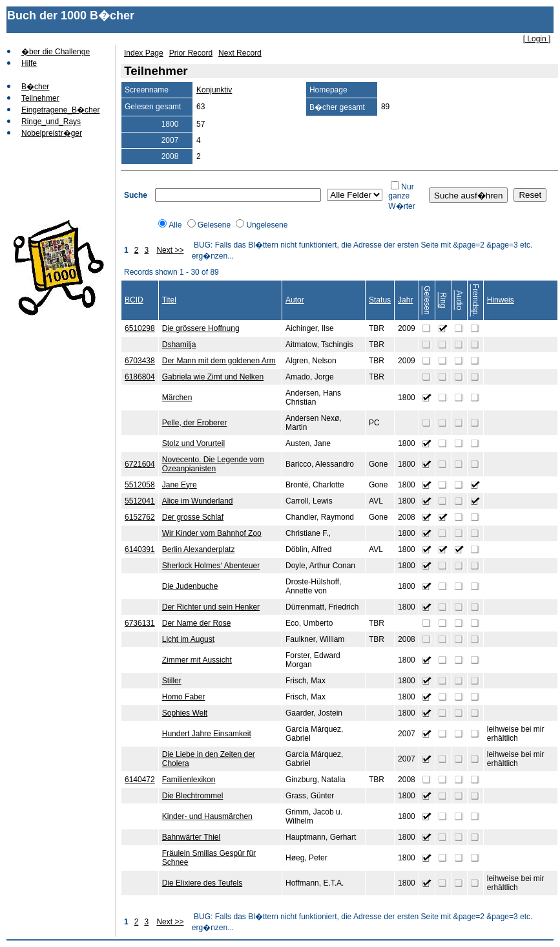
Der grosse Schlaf (193, 517)
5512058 (140, 485)
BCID (134, 300)
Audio (459, 300)
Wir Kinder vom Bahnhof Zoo (212, 533)
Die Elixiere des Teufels (202, 883)
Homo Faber (184, 697)
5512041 (140, 501)
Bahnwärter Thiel (192, 837)
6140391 (140, 549)
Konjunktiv (214, 90)
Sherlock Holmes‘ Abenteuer (211, 566)
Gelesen (427, 300)
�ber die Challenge (56, 52)
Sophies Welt (185, 713)
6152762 (140, 517)
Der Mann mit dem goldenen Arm (219, 361)
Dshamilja (179, 345)
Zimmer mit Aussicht (197, 660)
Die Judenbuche (190, 586)
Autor (295, 300)
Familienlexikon (189, 780)
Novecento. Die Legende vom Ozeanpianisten (213, 464)
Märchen (177, 398)
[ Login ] (537, 39)
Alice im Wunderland (198, 501)
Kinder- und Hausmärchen (207, 816)
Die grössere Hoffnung (201, 328)
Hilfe (29, 63)
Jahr (405, 300)
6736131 (140, 623)
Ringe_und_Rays (51, 122)
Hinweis (501, 300)
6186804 (140, 377)
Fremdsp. (475, 300)
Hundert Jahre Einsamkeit (207, 734)
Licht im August (188, 639)
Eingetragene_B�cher (60, 110)
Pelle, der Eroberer (195, 423)
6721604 (140, 464)
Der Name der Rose (197, 623)
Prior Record (191, 53)
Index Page (144, 53)
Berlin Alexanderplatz (199, 549)
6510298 (140, 328)
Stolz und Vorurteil (193, 443)
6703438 (140, 361)
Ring (443, 300)
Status (380, 300)
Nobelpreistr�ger (52, 133)
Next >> (170, 250)
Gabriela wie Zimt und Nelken (213, 377)
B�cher (35, 87)
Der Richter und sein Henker (211, 607)
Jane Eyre (180, 485)
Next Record (240, 53)
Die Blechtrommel (193, 796)
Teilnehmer (40, 98)
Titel (169, 300)
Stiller (172, 681)
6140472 (140, 780)
